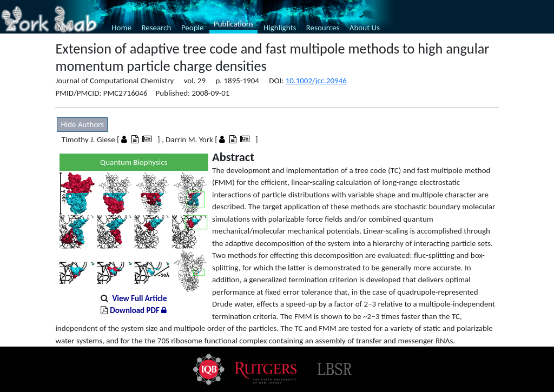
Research (156, 28)
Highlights (280, 28)
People (193, 28)
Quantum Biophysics (134, 162)
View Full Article (139, 298)
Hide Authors (82, 124)
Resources (323, 28)
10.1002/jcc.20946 (316, 81)
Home (121, 28)
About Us (365, 28)
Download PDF (138, 310)
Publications (234, 24)
